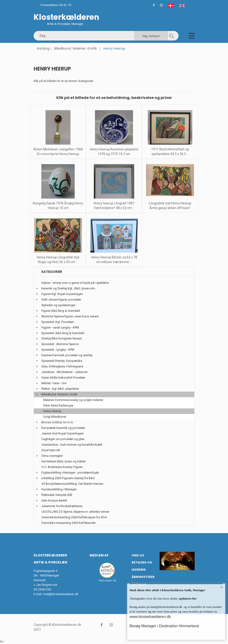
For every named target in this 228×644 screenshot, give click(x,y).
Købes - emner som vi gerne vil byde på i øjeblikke (75, 283)
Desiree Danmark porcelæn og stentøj (67, 355)
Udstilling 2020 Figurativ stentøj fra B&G (68, 478)
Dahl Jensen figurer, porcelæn (61, 300)
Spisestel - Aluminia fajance (60, 344)
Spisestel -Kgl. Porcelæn (58, 322)
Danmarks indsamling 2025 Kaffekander (69, 523)
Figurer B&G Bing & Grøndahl (61, 311)
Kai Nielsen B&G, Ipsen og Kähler (64, 461)
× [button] (222, 587)
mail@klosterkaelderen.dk (61, 594)
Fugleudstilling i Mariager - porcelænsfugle (70, 473)
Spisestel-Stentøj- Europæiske (62, 361)
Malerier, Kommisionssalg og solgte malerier (73, 400)
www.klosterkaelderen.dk (150, 617)
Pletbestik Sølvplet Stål (57, 495)
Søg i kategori (151, 36)
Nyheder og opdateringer (58, 305)
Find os (138, 555)
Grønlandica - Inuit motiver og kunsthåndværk (72, 445)
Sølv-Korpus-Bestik (54, 500)
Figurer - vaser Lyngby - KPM (60, 327)
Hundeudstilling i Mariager (59, 489)
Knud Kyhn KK (51, 450)
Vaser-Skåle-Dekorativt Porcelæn (63, 378)
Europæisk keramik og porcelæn (63, 428)
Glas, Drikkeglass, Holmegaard (62, 366)
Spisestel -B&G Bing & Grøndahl (63, 333)
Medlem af (99, 555)
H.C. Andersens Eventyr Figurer (62, 467)
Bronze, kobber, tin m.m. (58, 422)
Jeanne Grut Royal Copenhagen (63, 433)
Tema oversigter (52, 456)
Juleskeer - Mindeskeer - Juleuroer (64, 372)
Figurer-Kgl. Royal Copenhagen (62, 294)
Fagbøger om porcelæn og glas (63, 439)
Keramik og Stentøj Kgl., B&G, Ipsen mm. (68, 288)
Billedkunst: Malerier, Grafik (75, 48)
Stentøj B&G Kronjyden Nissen (62, 338)
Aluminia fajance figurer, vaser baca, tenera (70, 316)
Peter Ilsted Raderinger (58, 405)
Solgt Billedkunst (55, 417)
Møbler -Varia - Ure (54, 383)
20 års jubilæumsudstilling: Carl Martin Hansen (72, 484)
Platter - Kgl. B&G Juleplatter (60, 389)
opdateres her (188, 598)
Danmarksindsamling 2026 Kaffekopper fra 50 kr (74, 517)
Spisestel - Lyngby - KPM (58, 350)
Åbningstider (143, 577)
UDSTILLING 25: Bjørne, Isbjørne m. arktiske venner (75, 512)
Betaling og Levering (142, 566)
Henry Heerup (52, 411)
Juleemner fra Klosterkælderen (62, 506)
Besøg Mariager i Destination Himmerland (164, 626)
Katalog (43, 48)
